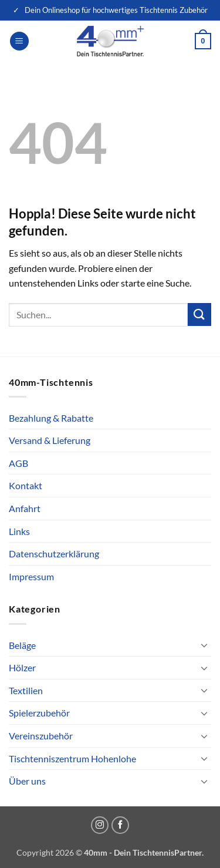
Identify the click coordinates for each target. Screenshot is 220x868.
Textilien (26, 690)
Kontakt (26, 485)
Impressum (31, 576)
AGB (18, 463)
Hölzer (22, 667)
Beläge (22, 645)
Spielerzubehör (39, 713)
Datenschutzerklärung (54, 554)
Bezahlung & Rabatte (51, 418)
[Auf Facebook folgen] (120, 825)
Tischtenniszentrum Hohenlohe (72, 758)
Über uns (27, 781)
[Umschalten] (204, 645)
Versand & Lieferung (50, 440)
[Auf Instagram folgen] (100, 825)
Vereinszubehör (41, 736)
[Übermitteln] (199, 314)
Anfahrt (25, 508)
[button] (19, 41)
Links (19, 531)
